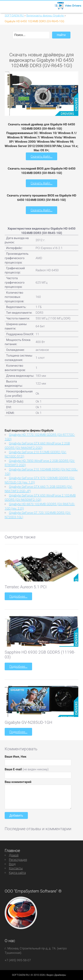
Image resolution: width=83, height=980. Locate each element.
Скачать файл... (41, 156)
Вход (12, 864)
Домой (14, 855)
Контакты (16, 868)
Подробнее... (18, 596)
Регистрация (18, 860)
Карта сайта (17, 873)
